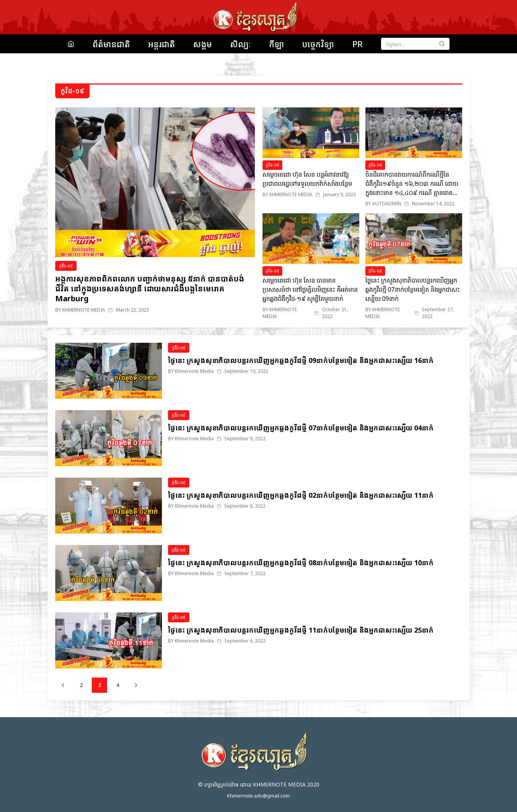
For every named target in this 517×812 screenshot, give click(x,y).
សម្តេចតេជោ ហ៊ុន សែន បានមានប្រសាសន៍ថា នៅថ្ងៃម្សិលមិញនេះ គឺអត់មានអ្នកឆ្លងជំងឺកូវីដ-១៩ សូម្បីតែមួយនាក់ (310, 289)
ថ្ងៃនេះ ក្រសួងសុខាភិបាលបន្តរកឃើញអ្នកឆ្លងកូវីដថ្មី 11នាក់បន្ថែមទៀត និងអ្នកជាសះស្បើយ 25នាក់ (301, 630)
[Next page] (136, 685)
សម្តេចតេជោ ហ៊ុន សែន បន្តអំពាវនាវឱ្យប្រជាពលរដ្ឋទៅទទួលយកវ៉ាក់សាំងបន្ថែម (307, 179)
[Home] (71, 44)
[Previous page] (63, 685)
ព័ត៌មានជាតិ (111, 44)
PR (358, 44)
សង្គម (202, 44)
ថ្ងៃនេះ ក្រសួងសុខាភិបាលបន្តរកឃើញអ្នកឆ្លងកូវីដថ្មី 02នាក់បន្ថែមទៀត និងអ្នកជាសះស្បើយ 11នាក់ (301, 495)
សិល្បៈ (240, 44)
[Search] (442, 44)
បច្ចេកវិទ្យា (318, 44)
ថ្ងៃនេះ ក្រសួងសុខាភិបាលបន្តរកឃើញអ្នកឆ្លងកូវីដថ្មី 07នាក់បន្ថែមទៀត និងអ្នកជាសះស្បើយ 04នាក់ (301, 428)
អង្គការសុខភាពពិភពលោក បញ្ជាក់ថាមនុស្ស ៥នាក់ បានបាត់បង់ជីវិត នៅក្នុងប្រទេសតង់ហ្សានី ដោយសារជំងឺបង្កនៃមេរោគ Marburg (150, 289)
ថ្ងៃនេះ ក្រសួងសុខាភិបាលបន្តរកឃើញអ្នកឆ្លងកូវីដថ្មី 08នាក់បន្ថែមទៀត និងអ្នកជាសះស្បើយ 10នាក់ (301, 563)
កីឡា (276, 44)
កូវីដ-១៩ (66, 266)
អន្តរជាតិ (162, 44)
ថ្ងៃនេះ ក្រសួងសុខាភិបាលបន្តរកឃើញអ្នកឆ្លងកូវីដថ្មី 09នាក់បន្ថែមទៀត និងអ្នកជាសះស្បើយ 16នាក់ (301, 360)
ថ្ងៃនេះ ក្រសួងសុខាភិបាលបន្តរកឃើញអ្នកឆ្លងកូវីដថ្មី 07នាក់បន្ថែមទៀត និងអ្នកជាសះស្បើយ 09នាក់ (413, 289)
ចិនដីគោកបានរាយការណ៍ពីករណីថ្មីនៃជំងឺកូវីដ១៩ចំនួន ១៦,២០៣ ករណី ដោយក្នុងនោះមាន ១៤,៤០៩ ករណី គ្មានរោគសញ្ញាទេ (412, 184)
